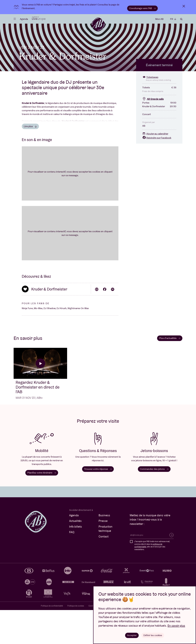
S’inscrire (171, 569)
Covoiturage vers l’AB (142, 8)
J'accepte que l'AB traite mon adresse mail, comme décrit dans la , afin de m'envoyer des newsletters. (152, 579)
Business (104, 549)
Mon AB (159, 19)
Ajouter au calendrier (155, 168)
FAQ (72, 566)
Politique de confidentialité (52, 640)
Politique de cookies (76, 640)
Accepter (132, 635)
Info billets (76, 561)
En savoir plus (176, 625)
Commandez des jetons (154, 503)
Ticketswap (150, 111)
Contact (104, 570)
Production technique (105, 563)
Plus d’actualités (170, 372)
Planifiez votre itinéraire (42, 507)
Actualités (75, 555)
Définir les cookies (153, 635)
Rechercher (181, 19)
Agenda (24, 19)
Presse (103, 555)
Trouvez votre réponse (98, 503)
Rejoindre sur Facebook (157, 172)
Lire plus (30, 160)
